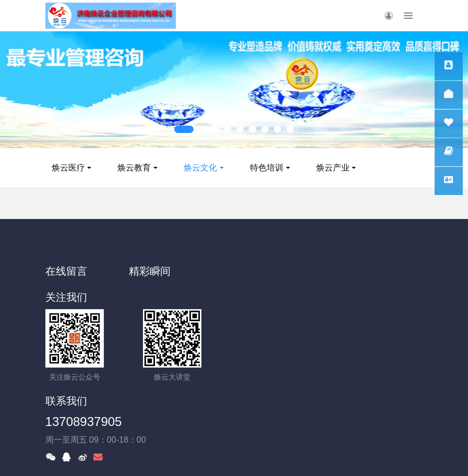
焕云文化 (231, 168)
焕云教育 (164, 168)
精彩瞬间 (164, 271)
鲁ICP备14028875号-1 (234, 428)
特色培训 (297, 168)
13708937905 (279, 321)
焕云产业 (363, 168)
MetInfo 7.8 (212, 454)
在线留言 (66, 271)
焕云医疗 (99, 168)
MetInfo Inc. (297, 454)
